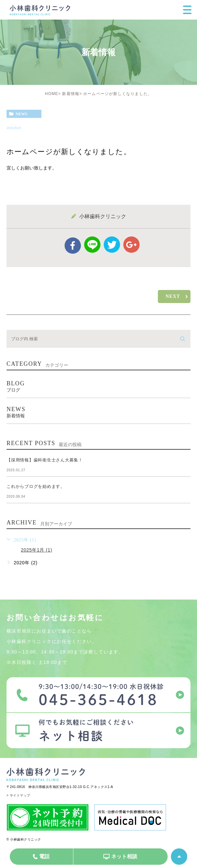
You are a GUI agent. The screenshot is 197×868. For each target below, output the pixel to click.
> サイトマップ (18, 795)
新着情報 (71, 94)
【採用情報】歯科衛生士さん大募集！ (45, 460)
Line (92, 245)
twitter (112, 245)
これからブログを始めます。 (36, 487)
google (131, 245)
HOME (52, 94)
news (21, 114)
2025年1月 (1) (37, 550)
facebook (73, 246)
